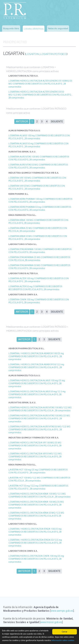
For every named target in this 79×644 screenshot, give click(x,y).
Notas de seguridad (58, 28)
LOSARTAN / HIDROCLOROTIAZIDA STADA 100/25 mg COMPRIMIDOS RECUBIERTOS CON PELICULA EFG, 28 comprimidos (35, 532)
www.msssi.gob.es (51, 622)
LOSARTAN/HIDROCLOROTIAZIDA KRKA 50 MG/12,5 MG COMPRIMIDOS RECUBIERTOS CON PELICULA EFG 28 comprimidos (36, 516)
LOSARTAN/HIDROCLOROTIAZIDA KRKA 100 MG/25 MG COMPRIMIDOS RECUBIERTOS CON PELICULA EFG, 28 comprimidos (36, 505)
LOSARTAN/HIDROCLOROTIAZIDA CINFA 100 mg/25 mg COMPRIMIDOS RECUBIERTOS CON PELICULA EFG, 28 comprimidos (36, 559)
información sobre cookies (63, 641)
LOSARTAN (32, 54)
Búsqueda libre (11, 28)
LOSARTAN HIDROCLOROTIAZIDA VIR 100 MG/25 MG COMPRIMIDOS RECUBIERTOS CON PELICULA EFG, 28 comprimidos (35, 446)
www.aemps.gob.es (62, 611)
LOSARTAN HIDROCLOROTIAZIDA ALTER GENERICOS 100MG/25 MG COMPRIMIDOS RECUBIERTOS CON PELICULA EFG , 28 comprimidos (40, 84)
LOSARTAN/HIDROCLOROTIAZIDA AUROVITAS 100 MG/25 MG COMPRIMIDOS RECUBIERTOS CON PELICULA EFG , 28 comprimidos (39, 419)
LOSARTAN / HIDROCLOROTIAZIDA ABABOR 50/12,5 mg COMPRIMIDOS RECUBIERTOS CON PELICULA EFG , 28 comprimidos (36, 367)
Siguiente (57, 122)
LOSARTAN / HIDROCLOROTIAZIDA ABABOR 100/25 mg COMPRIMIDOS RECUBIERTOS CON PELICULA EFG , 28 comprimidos (36, 356)
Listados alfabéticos (34, 29)
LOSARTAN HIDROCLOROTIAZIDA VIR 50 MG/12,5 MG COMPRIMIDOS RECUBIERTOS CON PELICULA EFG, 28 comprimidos (35, 457)
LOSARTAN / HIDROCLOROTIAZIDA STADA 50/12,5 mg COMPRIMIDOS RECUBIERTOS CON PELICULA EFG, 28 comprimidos (35, 543)
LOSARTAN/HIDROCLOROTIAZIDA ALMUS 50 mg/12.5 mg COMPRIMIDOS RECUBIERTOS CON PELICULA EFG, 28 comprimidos (37, 394)
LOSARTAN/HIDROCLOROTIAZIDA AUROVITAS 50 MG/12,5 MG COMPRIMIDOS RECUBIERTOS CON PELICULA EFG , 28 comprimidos (39, 430)
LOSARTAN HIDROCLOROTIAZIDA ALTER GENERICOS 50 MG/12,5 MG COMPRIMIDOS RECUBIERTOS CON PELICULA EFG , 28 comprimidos (40, 95)
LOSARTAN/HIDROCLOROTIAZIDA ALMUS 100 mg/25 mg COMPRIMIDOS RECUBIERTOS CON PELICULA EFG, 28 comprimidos (37, 384)
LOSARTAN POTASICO (53, 54)
